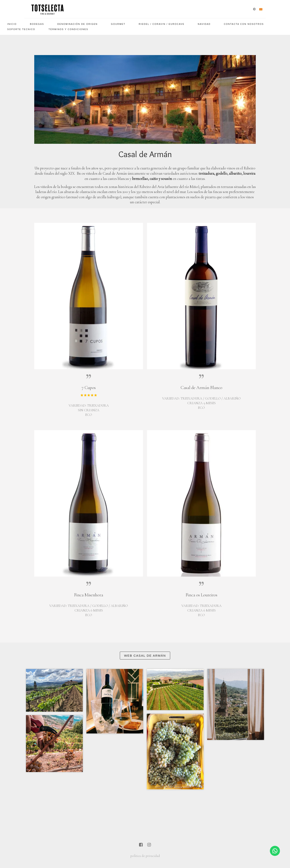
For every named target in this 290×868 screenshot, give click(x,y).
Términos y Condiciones (68, 29)
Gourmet (118, 24)
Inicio (12, 24)
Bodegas (37, 24)
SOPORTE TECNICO (21, 29)
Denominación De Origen (78, 24)
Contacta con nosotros (244, 24)
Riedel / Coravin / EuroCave (162, 24)
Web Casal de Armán (145, 656)
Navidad (204, 24)
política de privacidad (145, 856)
